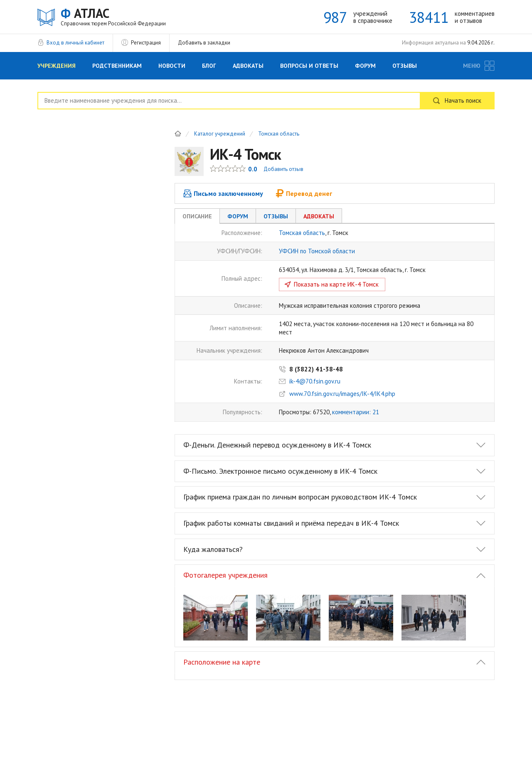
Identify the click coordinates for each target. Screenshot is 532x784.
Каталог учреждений (220, 134)
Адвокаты (248, 66)
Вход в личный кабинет (75, 43)
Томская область (279, 134)
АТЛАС (113, 16)
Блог (209, 66)
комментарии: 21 (356, 412)
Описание (197, 216)
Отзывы (405, 66)
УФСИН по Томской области (317, 251)
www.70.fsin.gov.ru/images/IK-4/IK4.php (342, 394)
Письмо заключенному (223, 193)
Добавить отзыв (283, 169)
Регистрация (146, 43)
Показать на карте (336, 284)
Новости (172, 66)
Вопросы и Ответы (309, 66)
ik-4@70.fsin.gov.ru (315, 381)
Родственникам (117, 66)
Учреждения (57, 66)
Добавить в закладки (204, 43)
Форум (365, 66)
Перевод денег (304, 193)
